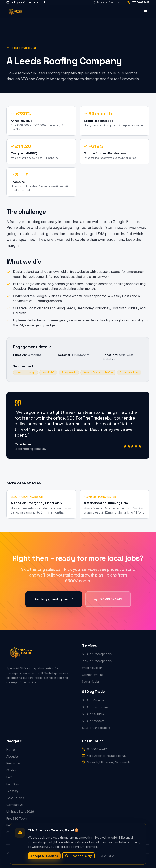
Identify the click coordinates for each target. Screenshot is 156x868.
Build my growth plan (54, 601)
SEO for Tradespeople (97, 654)
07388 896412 (138, 2)
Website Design (92, 668)
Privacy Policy (106, 856)
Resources (14, 763)
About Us (13, 756)
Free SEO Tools (17, 818)
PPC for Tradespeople (97, 661)
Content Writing (93, 675)
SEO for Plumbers (94, 700)
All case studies (18, 48)
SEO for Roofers (93, 721)
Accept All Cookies (44, 856)
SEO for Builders (93, 714)
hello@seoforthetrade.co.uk (26, 2)
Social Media (90, 681)
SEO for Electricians (95, 707)
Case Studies (15, 798)
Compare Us (15, 805)
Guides (11, 770)
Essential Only (78, 856)
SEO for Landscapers (96, 728)
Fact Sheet (14, 784)
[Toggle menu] (145, 12)
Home (11, 749)
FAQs (10, 777)
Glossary (13, 791)
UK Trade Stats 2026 (20, 811)
